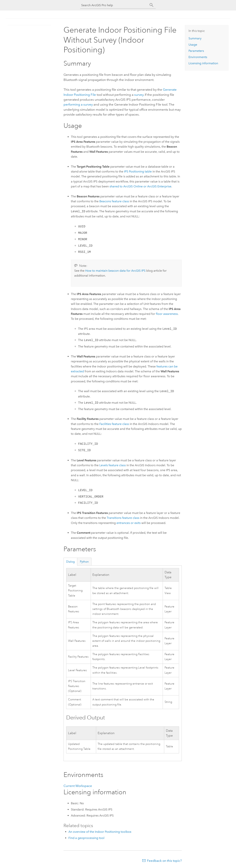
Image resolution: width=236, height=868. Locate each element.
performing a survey (78, 104)
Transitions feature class (123, 518)
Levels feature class (113, 465)
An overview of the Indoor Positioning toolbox (100, 832)
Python (84, 562)
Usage (193, 45)
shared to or (140, 186)
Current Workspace (78, 786)
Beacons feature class (114, 201)
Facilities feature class (114, 424)
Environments (198, 57)
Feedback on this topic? (164, 861)
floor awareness (167, 314)
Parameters (196, 51)
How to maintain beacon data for (115, 271)
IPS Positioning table (138, 171)
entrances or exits (129, 523)
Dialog (70, 562)
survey (139, 95)
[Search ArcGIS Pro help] (114, 5)
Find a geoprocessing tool (86, 838)
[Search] (152, 5)
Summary (195, 38)
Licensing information (203, 63)
